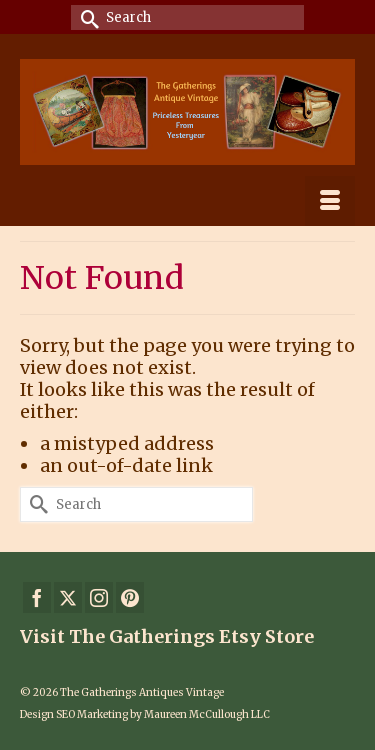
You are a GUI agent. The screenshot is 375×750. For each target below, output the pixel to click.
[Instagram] (99, 597)
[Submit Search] (86, 17)
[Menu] (330, 201)
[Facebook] (37, 597)
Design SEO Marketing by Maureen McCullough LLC (145, 714)
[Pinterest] (130, 597)
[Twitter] (68, 597)
